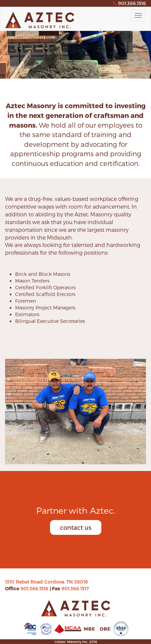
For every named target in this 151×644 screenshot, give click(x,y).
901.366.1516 (35, 588)
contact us (76, 527)
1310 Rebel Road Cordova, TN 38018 (46, 582)
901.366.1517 (75, 588)
